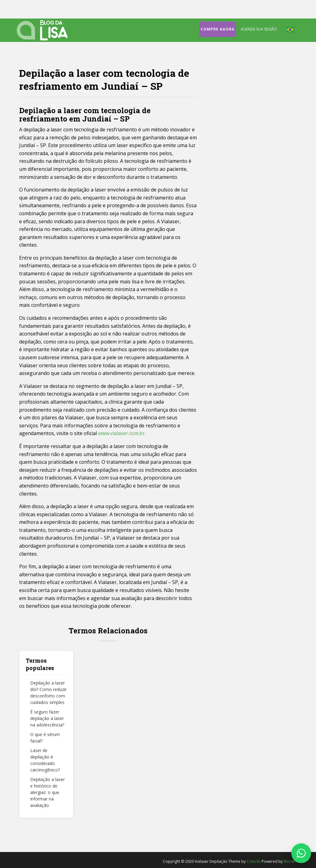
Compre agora (218, 29)
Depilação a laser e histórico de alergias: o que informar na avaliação (48, 792)
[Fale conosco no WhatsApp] (301, 853)
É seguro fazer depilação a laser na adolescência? (47, 718)
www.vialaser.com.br (121, 433)
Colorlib (254, 861)
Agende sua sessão (259, 29)
